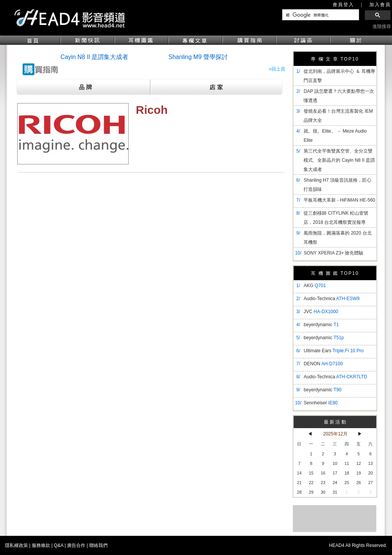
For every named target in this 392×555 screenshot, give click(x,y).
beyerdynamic (321, 325)
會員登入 (343, 5)
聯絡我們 (98, 545)
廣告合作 (76, 545)
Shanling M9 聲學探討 (198, 57)
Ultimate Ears (334, 351)
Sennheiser (321, 403)
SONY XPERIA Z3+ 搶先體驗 (333, 253)
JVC (321, 312)
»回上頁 (277, 69)
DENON (323, 364)
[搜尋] (320, 15)
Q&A (59, 545)
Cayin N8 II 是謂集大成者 (94, 57)
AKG (315, 286)
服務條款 (41, 545)
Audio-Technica (332, 299)
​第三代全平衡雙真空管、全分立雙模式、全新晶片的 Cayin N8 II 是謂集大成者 (339, 160)
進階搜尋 (382, 26)
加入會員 (380, 5)
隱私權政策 (16, 545)
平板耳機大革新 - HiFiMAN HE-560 (339, 200)
